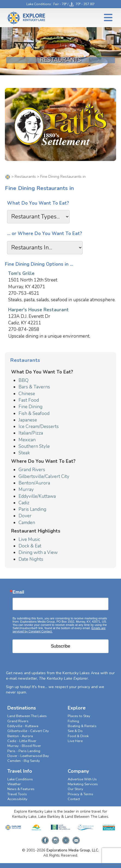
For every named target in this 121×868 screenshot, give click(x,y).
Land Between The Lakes (27, 716)
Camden (27, 523)
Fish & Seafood (34, 414)
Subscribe (60, 646)
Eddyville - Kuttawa (23, 726)
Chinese (27, 394)
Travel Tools (17, 794)
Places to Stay (79, 716)
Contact (74, 799)
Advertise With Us (82, 779)
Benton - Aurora (20, 736)
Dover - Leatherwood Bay (28, 756)
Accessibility (17, 799)
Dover (25, 516)
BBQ (24, 380)
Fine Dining (30, 407)
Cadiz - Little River (22, 741)
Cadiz (24, 503)
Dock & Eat (30, 546)
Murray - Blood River (24, 746)
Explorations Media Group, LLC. (73, 850)
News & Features (21, 789)
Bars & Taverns (34, 387)
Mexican (27, 440)
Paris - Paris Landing (24, 751)
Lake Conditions (39, 4)
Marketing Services (83, 784)
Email (18, 592)
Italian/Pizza (31, 433)
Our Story (75, 789)
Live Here (75, 741)
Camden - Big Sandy (24, 761)
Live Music (29, 539)
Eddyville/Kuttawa (37, 496)
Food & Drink (78, 736)
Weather (14, 784)
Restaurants (25, 177)
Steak (24, 453)
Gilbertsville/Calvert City (44, 476)
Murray (26, 490)
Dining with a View (38, 552)
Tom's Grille (21, 273)
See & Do (75, 731)
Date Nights (31, 559)
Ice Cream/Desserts (39, 427)
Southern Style (34, 446)
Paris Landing (32, 509)
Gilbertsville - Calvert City (28, 731)
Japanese (28, 420)
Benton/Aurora (34, 483)
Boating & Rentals (82, 726)
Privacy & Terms (80, 794)
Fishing (73, 721)
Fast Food (29, 400)
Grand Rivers (32, 470)
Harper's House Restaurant (38, 310)
